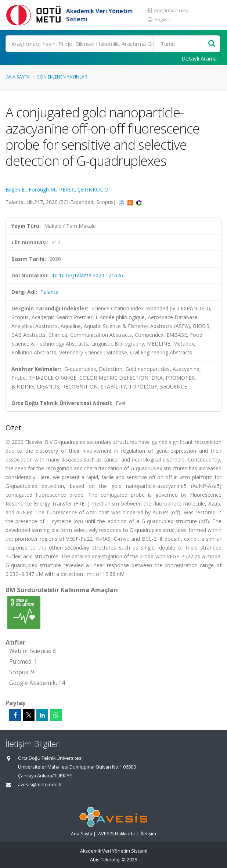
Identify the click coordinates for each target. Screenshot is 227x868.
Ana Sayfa (18, 77)
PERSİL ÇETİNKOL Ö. (84, 189)
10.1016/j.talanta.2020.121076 (87, 275)
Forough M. (42, 189)
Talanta (49, 292)
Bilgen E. (16, 189)
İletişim (148, 834)
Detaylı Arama (199, 58)
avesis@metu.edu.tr (40, 785)
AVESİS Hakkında (116, 834)
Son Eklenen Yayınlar (62, 77)
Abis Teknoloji (105, 860)
